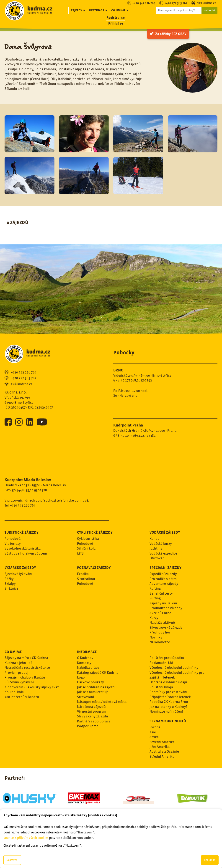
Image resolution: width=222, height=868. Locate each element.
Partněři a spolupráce (94, 721)
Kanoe (154, 539)
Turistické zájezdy (22, 532)
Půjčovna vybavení (19, 682)
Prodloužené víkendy (166, 608)
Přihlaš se (116, 23)
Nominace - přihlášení (166, 711)
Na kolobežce (160, 642)
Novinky (156, 637)
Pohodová (13, 539)
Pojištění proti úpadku (167, 658)
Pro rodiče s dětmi (164, 579)
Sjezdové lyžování (18, 574)
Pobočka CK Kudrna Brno (169, 702)
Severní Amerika (162, 742)
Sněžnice (11, 588)
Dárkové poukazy (90, 682)
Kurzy (154, 618)
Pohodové (85, 544)
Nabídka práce (88, 667)
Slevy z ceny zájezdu (93, 716)
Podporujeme (88, 726)
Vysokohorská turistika (23, 548)
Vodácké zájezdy (165, 532)
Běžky (9, 579)
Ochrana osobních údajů (168, 682)
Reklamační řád (161, 663)
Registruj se (116, 17)
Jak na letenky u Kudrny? (168, 707)
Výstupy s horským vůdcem (26, 553)
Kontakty (84, 663)
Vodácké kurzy (161, 544)
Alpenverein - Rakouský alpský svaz (32, 687)
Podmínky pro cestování (168, 692)
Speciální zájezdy (165, 568)
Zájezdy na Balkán (163, 603)
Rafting (155, 588)
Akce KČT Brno (160, 613)
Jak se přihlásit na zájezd (96, 687)
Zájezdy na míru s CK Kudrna (26, 658)
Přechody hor (160, 632)
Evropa (155, 727)
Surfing (155, 598)
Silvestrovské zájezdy (166, 627)
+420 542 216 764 (144, 3)
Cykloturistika (88, 539)
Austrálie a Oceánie (164, 751)
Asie (153, 732)
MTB (80, 553)
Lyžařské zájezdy (20, 568)
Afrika (154, 737)
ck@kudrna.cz (207, 3)
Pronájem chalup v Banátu (25, 677)
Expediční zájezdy (163, 574)
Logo (81, 677)
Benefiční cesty (161, 593)
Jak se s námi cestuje (93, 692)
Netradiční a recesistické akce (27, 667)
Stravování (85, 697)
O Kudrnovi (86, 658)
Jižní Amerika (160, 747)
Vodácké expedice (163, 553)
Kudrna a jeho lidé (18, 663)
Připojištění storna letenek (170, 697)
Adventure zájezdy (164, 584)
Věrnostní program (92, 711)
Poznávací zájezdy (94, 568)
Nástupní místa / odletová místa (102, 702)
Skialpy (10, 584)
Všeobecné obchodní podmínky (174, 667)
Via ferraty (13, 544)
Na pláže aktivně (162, 622)
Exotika (83, 574)
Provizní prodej (16, 672)
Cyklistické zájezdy (95, 532)
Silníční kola (86, 548)
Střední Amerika (162, 756)
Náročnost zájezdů (91, 707)
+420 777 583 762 (176, 3)
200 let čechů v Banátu (22, 697)
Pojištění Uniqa (161, 687)
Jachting (156, 548)
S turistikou (86, 579)
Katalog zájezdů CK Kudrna (98, 672)
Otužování (157, 558)
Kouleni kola (14, 692)
